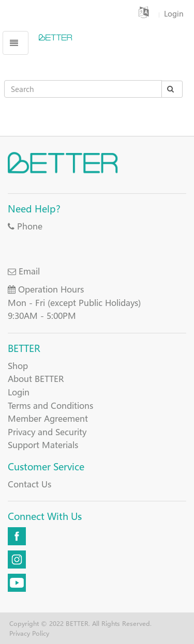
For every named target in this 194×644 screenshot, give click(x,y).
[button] (145, 13)
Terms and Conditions (50, 405)
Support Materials (43, 445)
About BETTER (36, 379)
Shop (18, 366)
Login (19, 392)
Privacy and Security (47, 432)
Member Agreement (48, 418)
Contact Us (29, 484)
